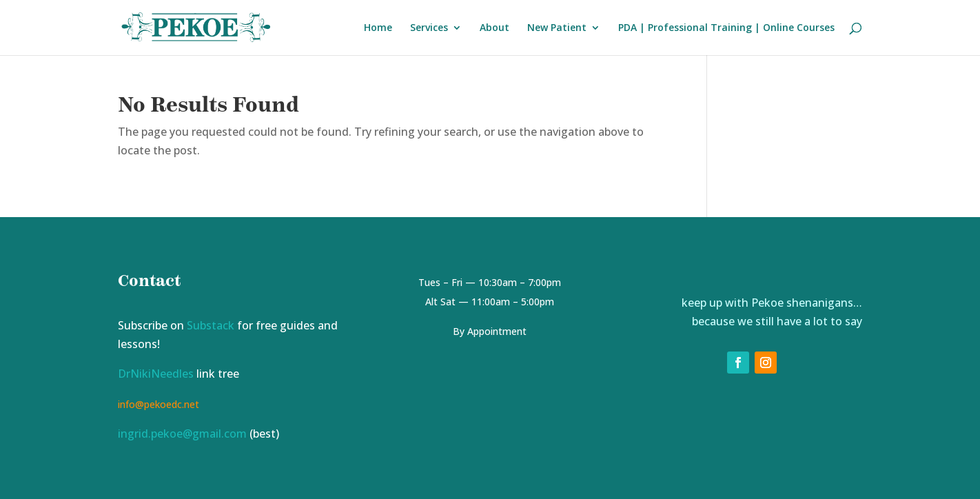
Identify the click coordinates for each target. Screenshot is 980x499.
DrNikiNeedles (156, 374)
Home (378, 28)
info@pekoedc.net (159, 404)
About (494, 28)
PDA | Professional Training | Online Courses (726, 28)
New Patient (557, 28)
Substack (211, 325)
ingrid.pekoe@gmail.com (182, 434)
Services (429, 28)
